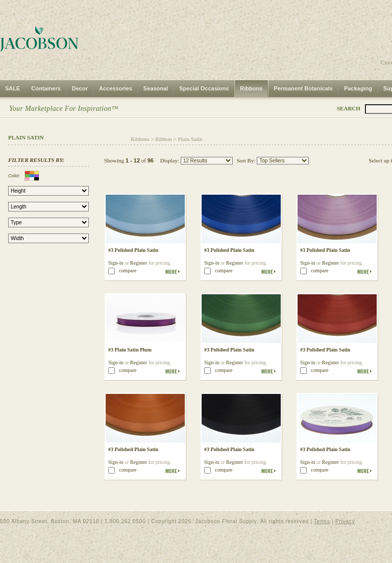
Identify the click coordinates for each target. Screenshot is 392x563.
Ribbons (251, 88)
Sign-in (116, 263)
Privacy (345, 521)
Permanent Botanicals (303, 88)
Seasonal (156, 88)
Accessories (116, 88)
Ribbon (163, 139)
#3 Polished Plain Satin (133, 250)
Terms (322, 521)
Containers (46, 88)
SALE (13, 88)
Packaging (358, 88)
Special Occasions (204, 88)
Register (139, 263)
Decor (80, 88)
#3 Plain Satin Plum (130, 350)
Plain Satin (190, 139)
